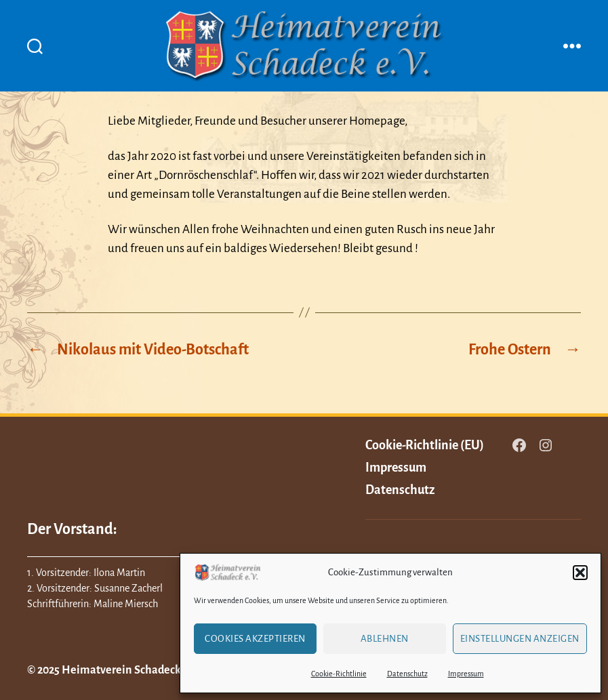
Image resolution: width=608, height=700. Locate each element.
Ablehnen (385, 639)
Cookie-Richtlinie (339, 674)
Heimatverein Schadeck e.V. (131, 670)
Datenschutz (407, 674)
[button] (580, 573)
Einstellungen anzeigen (520, 639)
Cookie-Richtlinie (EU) (425, 445)
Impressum (466, 674)
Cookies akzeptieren (255, 639)
